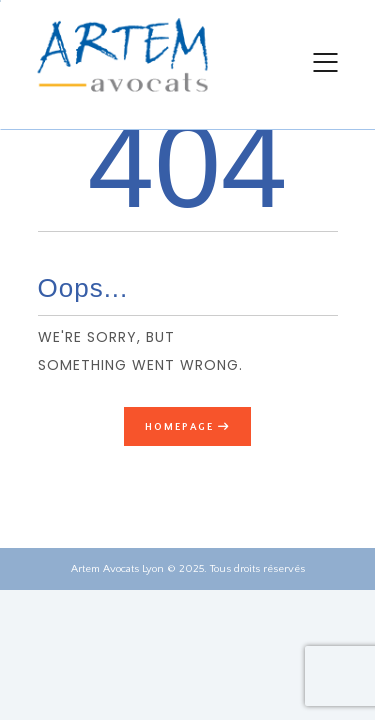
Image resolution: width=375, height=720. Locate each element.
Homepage (179, 427)
